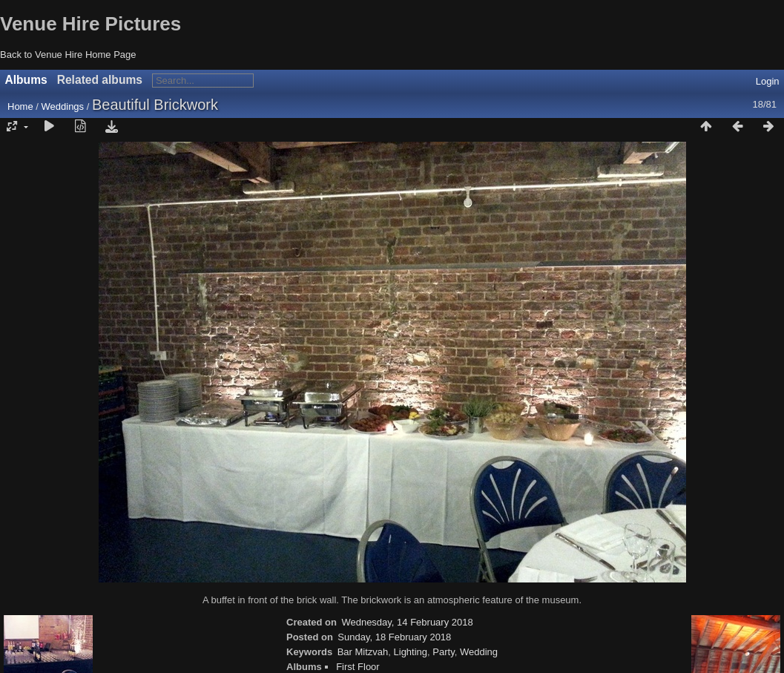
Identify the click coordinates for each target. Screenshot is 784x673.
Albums (26, 80)
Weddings (63, 106)
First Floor (358, 667)
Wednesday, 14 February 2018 (407, 622)
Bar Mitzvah (363, 652)
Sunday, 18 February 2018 (394, 637)
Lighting (411, 652)
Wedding (479, 652)
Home (20, 106)
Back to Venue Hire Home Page (68, 55)
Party (443, 652)
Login (768, 81)
